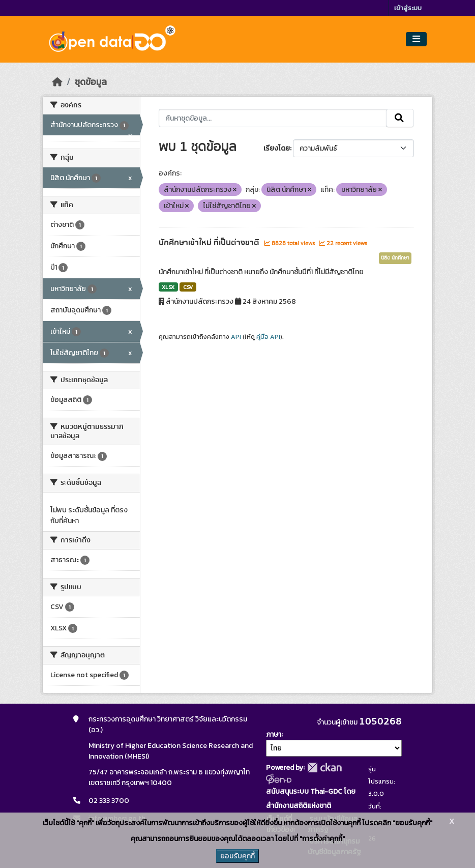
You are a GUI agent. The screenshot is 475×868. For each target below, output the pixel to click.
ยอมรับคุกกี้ (237, 856)
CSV (188, 287)
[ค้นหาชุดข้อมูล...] (273, 118)
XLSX (168, 287)
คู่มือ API (268, 337)
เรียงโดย (277, 148)
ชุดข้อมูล (91, 82)
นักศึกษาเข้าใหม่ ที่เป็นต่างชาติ (210, 243)
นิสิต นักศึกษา (395, 258)
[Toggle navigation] (416, 39)
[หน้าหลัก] (57, 82)
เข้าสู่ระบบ (408, 8)
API (236, 337)
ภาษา (274, 734)
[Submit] (400, 118)
